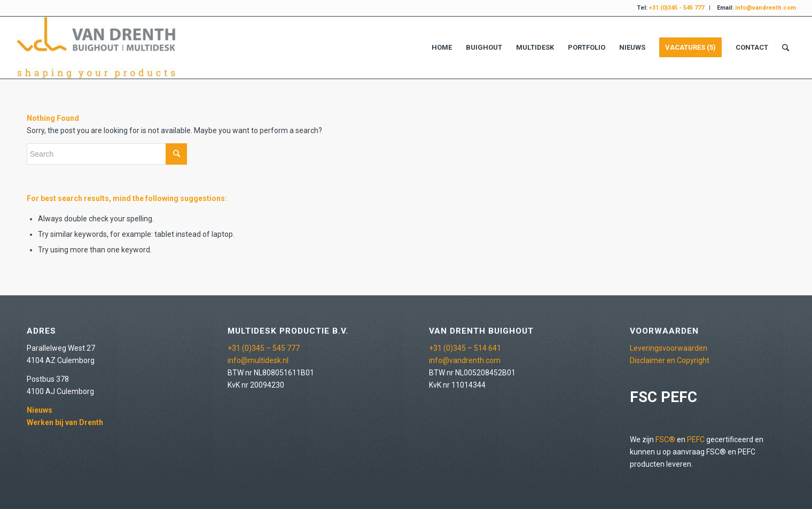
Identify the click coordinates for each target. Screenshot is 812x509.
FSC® (665, 439)
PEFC (696, 439)
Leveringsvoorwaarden (669, 348)
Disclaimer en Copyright (670, 360)
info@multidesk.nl (258, 360)
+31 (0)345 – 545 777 (264, 348)
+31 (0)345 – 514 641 (465, 348)
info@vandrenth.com (465, 360)
